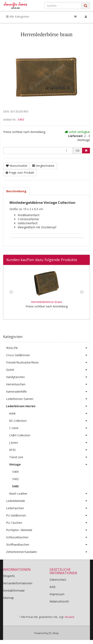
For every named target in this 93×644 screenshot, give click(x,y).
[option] (46, 292)
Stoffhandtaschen (48, 545)
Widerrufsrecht (59, 601)
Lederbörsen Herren (48, 406)
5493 (21, 120)
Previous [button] (11, 292)
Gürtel (48, 370)
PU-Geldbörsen (48, 515)
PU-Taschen (48, 523)
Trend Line (50, 457)
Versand (69, 617)
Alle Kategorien (18, 16)
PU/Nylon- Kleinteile (48, 530)
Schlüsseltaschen (48, 537)
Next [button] (82, 292)
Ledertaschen (48, 508)
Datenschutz (58, 580)
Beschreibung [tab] (16, 191)
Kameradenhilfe (48, 392)
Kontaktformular (14, 590)
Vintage (50, 464)
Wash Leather (50, 494)
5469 (15, 472)
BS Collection (50, 421)
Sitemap (8, 598)
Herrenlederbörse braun (46, 302)
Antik (50, 413)
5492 (15, 479)
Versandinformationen (18, 583)
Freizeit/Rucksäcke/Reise (48, 362)
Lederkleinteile (48, 501)
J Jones (50, 443)
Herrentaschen (48, 384)
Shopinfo (9, 576)
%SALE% (48, 348)
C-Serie (50, 428)
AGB (52, 587)
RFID (50, 450)
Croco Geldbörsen (48, 355)
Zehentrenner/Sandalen (48, 552)
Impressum (57, 594)
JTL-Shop (54, 633)
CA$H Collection (50, 435)
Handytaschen (48, 377)
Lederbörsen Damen (48, 399)
